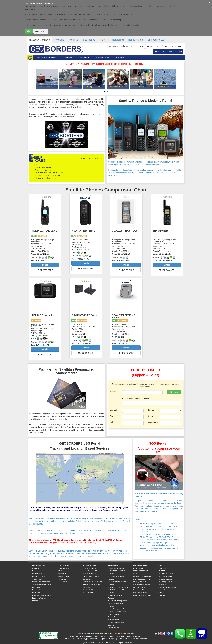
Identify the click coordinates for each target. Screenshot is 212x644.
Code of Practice (38, 579)
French (92, 633)
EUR (139, 46)
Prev (39, 79)
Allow (29, 31)
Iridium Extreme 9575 (90, 571)
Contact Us (162, 593)
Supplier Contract (114, 614)
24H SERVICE (62, 582)
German (119, 633)
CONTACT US (63, 565)
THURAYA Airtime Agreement (118, 601)
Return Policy (163, 595)
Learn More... (41, 31)
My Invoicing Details (165, 579)
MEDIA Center (37, 574)
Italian (100, 633)
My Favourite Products (166, 574)
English (83, 633)
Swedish (129, 633)
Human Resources (38, 576)
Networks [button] (85, 58)
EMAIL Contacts (63, 571)
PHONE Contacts (63, 568)
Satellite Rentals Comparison (92, 590)
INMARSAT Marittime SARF (143, 595)
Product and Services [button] (47, 58)
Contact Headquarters (65, 576)
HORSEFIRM (118, 40)
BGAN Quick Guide (140, 582)
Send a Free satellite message (169, 52)
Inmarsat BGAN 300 (89, 574)
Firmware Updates (139, 590)
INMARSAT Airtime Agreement (118, 587)
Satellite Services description (42, 582)
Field (112, 422)
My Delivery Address (165, 582)
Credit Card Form (114, 628)
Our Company (37, 568)
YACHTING (73, 40)
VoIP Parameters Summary (142, 584)
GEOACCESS (89, 40)
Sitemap (35, 601)
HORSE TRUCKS (136, 40)
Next (173, 79)
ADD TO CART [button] (45, 270)
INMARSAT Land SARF (141, 593)
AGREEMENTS (114, 565)
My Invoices (162, 584)
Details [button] (45, 265)
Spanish (109, 633)
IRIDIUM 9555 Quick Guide (142, 576)
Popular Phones (89, 565)
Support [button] (121, 58)
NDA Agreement (113, 620)
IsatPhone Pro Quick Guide (142, 579)
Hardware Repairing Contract (118, 612)
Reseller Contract (114, 617)
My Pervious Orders (165, 576)
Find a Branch (62, 579)
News (34, 571)
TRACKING (59, 40)
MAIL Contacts (62, 574)
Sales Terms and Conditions (168, 587)
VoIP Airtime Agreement (116, 609)
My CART (162, 571)
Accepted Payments (165, 590)
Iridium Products (88, 593)
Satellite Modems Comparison (93, 582)
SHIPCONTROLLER (157, 40)
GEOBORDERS (39, 565)
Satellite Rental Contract (116, 568)
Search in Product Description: (136, 399)
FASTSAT (104, 40)
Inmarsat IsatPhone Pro (91, 568)
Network (113, 410)
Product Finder (163, 568)
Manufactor (153, 422)
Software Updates (139, 587)
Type (112, 416)
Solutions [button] (69, 58)
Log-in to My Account (172, 46)
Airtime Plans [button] (103, 58)
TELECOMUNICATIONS (39, 40)
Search (113, 392)
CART (161, 565)
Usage (150, 416)
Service (151, 410)
